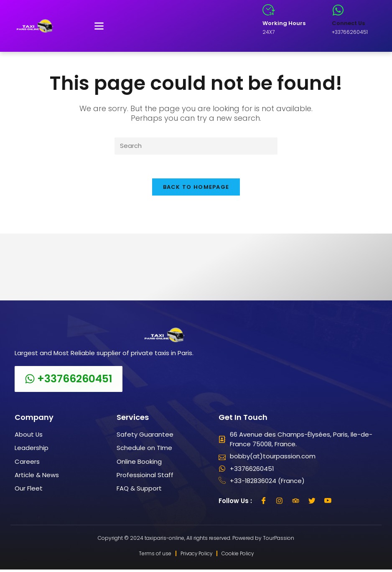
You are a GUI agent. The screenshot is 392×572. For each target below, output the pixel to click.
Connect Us (348, 23)
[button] (99, 26)
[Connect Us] (338, 10)
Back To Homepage (196, 189)
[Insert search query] (196, 146)
